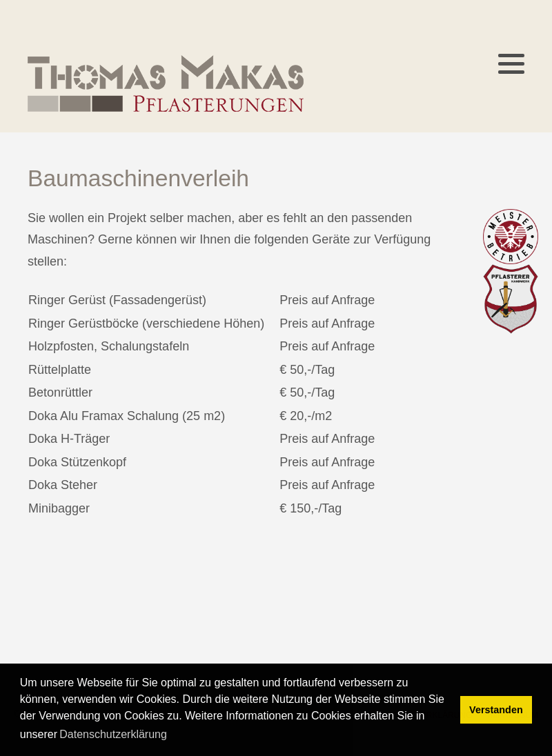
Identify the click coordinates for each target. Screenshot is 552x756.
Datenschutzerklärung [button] (113, 734)
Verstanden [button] (496, 710)
